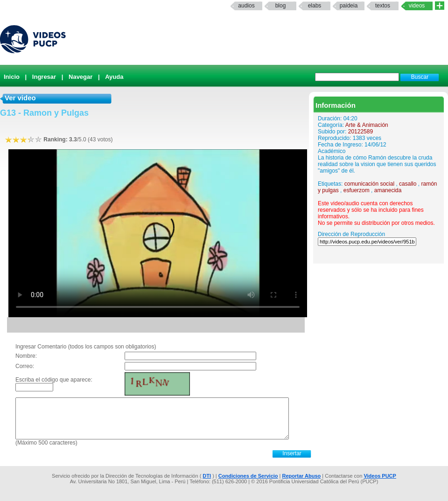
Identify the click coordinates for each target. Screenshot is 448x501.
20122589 (360, 132)
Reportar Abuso (302, 476)
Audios (246, 6)
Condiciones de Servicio (248, 476)
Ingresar (44, 77)
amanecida (388, 190)
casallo (408, 184)
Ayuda (114, 77)
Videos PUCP (380, 476)
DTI (207, 476)
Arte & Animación (367, 125)
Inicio (12, 77)
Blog (281, 6)
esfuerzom (357, 190)
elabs (315, 6)
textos (383, 6)
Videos (417, 6)
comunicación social (369, 184)
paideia (349, 6)
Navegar (80, 77)
